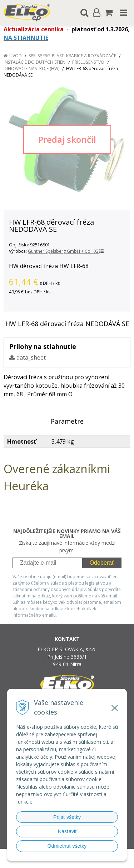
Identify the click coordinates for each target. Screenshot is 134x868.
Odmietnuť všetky (67, 846)
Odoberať (102, 563)
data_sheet (31, 357)
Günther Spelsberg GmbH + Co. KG (66, 251)
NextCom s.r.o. (81, 861)
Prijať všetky (67, 817)
